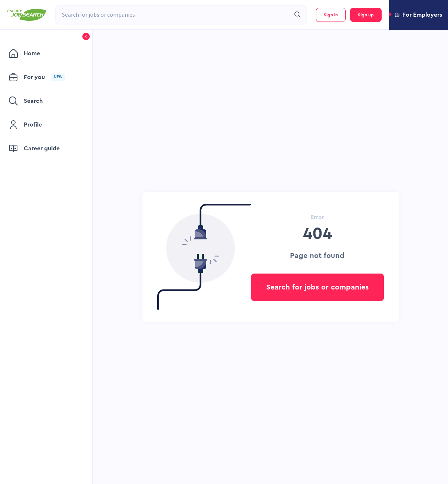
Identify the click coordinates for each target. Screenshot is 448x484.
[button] (419, 15)
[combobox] (173, 15)
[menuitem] (42, 53)
